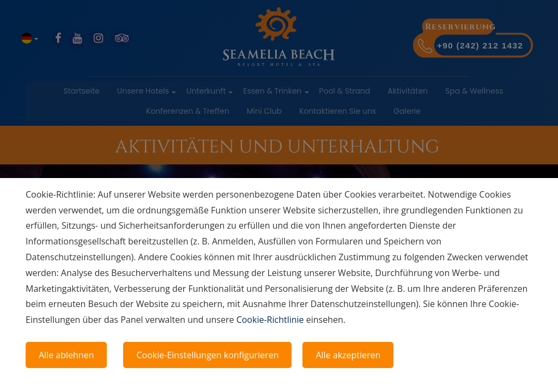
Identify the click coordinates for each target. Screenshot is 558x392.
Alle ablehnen (66, 355)
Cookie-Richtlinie (270, 320)
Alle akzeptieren (348, 355)
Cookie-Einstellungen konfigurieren (207, 355)
